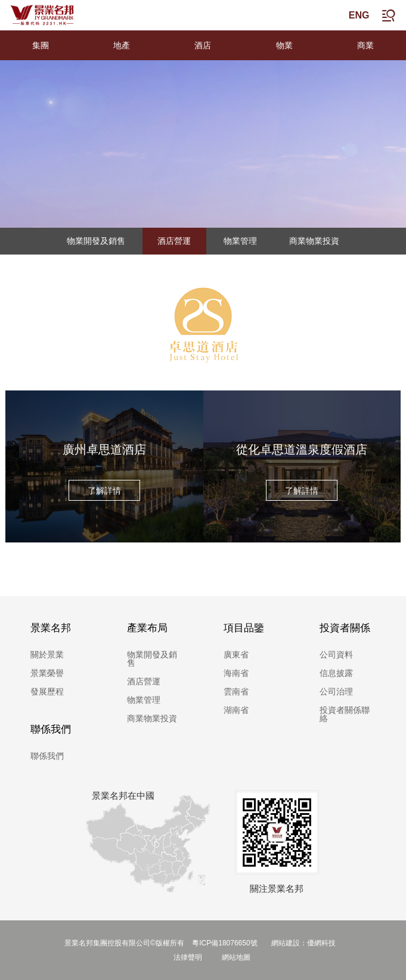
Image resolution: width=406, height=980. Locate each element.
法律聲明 (188, 957)
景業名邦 (51, 628)
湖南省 (236, 710)
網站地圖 (236, 957)
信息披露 (336, 673)
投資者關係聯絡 (345, 714)
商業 (365, 45)
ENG (359, 15)
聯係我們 (51, 729)
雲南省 (236, 691)
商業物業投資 (314, 241)
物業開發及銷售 (96, 241)
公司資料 (336, 655)
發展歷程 (47, 691)
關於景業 (47, 655)
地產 (122, 45)
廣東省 (236, 655)
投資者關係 (345, 628)
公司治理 (336, 691)
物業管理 (240, 241)
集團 (41, 45)
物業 (284, 45)
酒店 (203, 45)
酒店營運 (174, 241)
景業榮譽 (47, 673)
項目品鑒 (244, 628)
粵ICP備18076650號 (226, 943)
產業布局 (147, 628)
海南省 (236, 673)
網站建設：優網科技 (303, 943)
